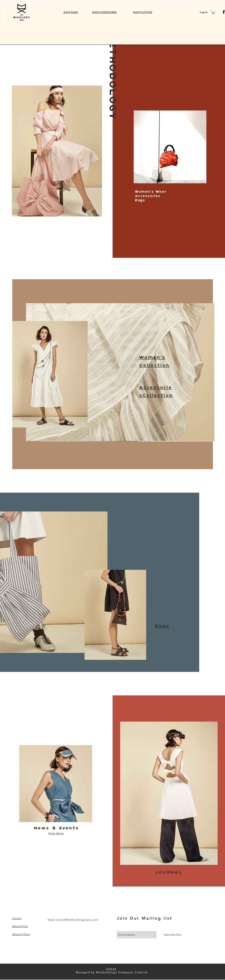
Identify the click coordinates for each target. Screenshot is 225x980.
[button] (213, 12)
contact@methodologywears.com (77, 920)
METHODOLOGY (112, 77)
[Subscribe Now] (173, 935)
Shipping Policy (21, 934)
